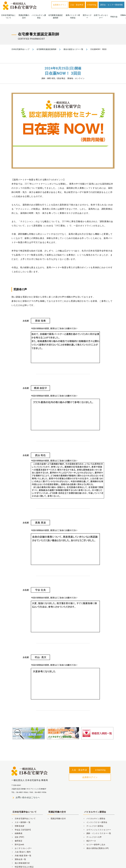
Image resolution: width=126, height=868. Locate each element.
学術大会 (114, 17)
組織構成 (17, 833)
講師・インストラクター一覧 (97, 833)
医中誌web (18, 845)
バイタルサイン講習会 (39, 16)
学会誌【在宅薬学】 (22, 830)
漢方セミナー (87, 16)
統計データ (89, 841)
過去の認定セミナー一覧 (73, 49)
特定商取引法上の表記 (23, 867)
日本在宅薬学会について (8, 16)
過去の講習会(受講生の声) (96, 848)
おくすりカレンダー (22, 848)
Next (118, 739)
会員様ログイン (60, 5)
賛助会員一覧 (19, 859)
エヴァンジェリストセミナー (97, 830)
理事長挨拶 (18, 826)
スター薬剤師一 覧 (21, 822)
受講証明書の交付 (24, 16)
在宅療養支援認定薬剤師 (56, 16)
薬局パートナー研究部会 (73, 16)
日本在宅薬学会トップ (20, 49)
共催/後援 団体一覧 (21, 856)
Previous (8, 739)
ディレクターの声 (92, 837)
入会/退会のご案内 (21, 852)
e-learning (92, 5)
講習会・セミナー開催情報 (112, 5)
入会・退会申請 (77, 5)
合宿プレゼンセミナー (101, 16)
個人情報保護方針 (21, 863)
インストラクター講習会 (95, 822)
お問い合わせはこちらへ (26, 798)
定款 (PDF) (18, 837)
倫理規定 (17, 841)
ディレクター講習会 (93, 826)
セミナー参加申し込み (94, 845)
